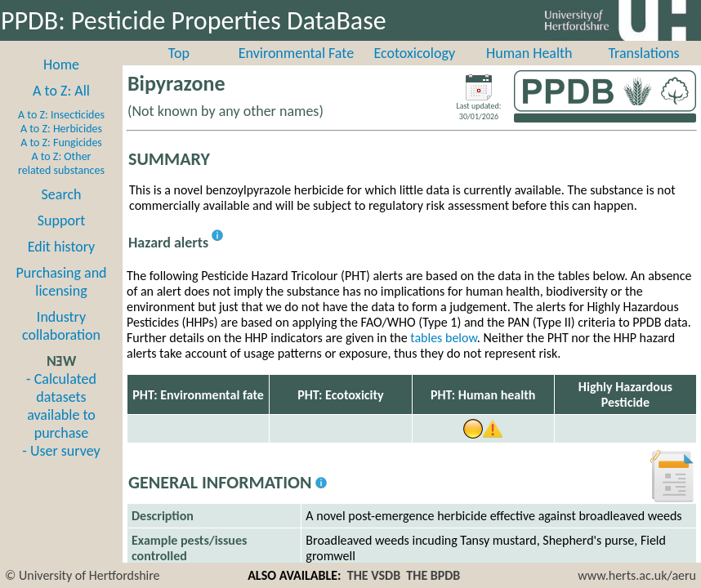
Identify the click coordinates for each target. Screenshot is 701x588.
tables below (444, 338)
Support (61, 220)
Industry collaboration (61, 326)
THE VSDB (374, 575)
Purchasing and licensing (61, 282)
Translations (643, 53)
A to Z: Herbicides (61, 129)
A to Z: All (61, 91)
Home (61, 65)
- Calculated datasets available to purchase (61, 406)
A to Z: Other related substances (61, 163)
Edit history (62, 247)
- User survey (61, 451)
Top (179, 53)
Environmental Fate (296, 53)
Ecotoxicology (414, 53)
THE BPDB (433, 575)
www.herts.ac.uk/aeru (637, 575)
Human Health (529, 53)
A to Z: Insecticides (61, 115)
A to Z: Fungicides (61, 143)
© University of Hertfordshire (83, 575)
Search (62, 194)
